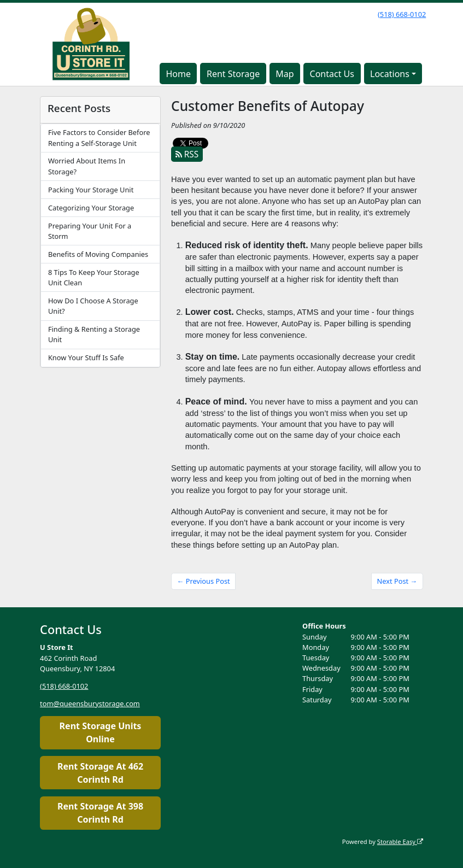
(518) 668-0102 (402, 14)
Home (178, 74)
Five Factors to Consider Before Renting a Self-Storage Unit (99, 137)
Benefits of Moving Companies (98, 254)
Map (285, 74)
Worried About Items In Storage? (87, 166)
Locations (390, 74)
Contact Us (332, 74)
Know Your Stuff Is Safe (86, 357)
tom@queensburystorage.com (90, 703)
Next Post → (397, 581)
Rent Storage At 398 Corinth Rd (100, 813)
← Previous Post (204, 581)
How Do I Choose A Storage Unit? (93, 306)
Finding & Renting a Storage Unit (94, 334)
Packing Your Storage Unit (91, 190)
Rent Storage (233, 74)
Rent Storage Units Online (101, 732)
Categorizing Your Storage (91, 208)
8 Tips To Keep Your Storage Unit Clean (94, 277)
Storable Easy (400, 841)
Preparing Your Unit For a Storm (90, 231)
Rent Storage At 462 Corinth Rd (100, 773)
